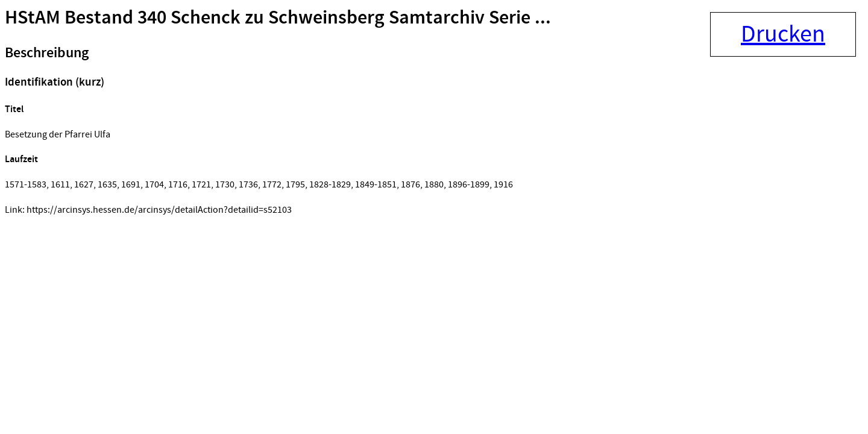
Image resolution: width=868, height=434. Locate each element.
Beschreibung (47, 53)
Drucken (783, 34)
